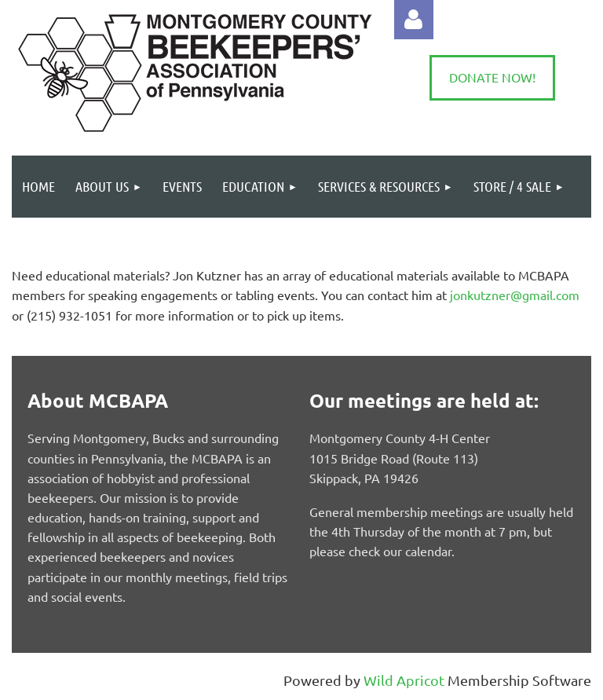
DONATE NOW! (492, 77)
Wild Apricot (404, 680)
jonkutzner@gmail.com (515, 295)
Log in (414, 20)
